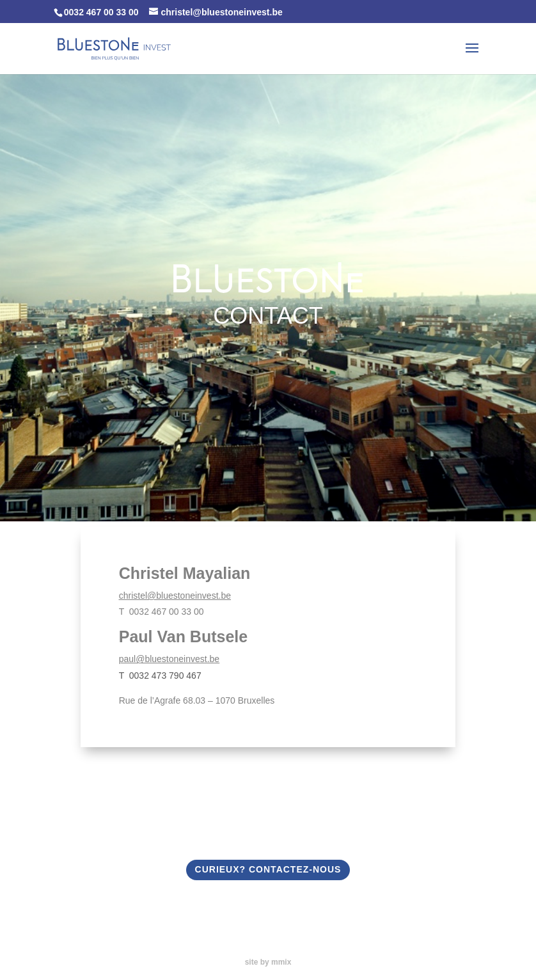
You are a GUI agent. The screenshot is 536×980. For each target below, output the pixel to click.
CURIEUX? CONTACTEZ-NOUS (268, 869)
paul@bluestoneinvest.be (169, 659)
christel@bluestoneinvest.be (175, 596)
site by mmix (268, 962)
